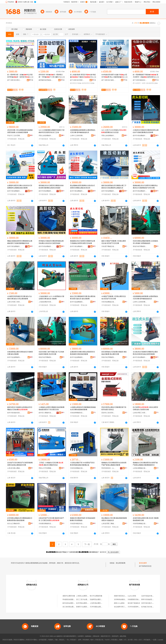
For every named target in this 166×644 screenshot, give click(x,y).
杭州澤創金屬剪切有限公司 (85, 603)
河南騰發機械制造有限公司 (46, 524)
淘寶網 (50, 640)
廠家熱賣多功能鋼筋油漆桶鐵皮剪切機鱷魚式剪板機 (20, 408)
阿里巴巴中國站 (32, 640)
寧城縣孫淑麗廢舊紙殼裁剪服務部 (74, 599)
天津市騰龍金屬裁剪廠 (98, 607)
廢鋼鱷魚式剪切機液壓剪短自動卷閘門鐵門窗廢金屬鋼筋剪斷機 (114, 464)
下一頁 (87, 544)
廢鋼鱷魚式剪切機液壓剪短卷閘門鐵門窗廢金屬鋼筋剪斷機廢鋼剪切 (145, 464)
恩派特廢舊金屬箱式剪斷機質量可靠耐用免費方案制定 (114, 408)
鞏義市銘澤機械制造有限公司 (140, 246)
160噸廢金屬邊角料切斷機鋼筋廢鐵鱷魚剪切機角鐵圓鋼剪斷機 (83, 408)
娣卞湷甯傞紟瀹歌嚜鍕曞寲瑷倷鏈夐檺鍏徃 (109, 80)
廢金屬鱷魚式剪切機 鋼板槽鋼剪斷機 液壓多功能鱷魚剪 (114, 519)
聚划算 (62, 640)
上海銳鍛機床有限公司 (46, 302)
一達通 (154, 640)
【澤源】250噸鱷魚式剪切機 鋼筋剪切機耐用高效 (51, 464)
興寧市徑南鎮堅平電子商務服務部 (153, 599)
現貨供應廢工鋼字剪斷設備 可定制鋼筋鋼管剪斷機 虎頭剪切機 (51, 353)
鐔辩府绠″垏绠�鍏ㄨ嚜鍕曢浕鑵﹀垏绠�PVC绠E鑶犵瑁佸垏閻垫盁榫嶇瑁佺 (51, 76)
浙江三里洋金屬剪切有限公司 (86, 599)
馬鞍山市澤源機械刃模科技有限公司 (46, 468)
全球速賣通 (43, 640)
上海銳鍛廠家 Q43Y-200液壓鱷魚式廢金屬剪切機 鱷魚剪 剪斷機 (51, 298)
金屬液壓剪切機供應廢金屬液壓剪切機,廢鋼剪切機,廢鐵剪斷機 (82, 353)
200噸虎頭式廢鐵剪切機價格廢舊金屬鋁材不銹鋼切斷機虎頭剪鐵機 (146, 131)
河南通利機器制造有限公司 (77, 524)
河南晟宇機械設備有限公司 (109, 246)
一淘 (67, 640)
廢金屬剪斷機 (121, 563)
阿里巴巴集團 (7, 640)
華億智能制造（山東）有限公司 (109, 468)
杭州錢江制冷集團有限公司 (151, 607)
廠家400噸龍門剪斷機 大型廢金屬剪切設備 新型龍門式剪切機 (114, 242)
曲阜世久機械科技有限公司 (46, 413)
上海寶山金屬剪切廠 (83, 596)
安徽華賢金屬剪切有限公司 (99, 599)
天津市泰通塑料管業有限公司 (138, 607)
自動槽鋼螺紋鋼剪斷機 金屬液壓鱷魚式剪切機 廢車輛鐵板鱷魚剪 (83, 131)
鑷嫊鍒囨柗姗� (152, 83)
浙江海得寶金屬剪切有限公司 (73, 607)
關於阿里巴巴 (106, 636)
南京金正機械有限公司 (14, 524)
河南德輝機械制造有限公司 (77, 413)
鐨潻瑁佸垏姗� (76, 83)
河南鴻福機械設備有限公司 (109, 302)
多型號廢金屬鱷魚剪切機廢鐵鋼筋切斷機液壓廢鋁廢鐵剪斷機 (20, 519)
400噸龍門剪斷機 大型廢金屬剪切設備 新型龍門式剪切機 (114, 298)
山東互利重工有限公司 (14, 302)
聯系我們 (115, 636)
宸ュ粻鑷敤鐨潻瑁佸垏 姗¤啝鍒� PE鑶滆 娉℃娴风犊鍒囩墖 (83, 76)
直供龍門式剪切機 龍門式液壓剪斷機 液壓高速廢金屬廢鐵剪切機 (20, 464)
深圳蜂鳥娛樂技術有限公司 (123, 599)
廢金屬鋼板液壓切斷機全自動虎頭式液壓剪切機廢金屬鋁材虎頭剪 (82, 187)
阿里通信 (114, 640)
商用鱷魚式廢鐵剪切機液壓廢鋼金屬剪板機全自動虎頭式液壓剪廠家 (51, 242)
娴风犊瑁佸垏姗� (88, 83)
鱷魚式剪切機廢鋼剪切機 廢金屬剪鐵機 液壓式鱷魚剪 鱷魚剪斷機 (83, 298)
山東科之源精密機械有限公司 (77, 136)
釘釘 (140, 640)
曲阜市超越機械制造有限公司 (77, 302)
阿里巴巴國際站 (19, 640)
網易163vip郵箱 (119, 603)
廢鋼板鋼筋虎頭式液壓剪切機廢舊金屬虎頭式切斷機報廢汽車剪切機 (145, 187)
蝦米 (92, 640)
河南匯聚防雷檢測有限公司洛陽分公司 (141, 599)
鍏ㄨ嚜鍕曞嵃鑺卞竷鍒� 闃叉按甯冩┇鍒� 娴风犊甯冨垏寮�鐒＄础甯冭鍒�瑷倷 (145, 76)
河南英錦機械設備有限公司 (77, 468)
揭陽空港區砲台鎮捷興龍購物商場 (126, 596)
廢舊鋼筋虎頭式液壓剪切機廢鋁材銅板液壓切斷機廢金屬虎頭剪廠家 (51, 187)
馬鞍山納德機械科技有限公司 (46, 136)
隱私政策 (96, 636)
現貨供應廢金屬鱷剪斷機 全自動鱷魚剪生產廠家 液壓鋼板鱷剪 (145, 242)
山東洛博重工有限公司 (140, 413)
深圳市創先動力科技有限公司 (151, 603)
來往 (136, 640)
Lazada (160, 640)
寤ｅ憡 (31, 77)
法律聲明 (81, 636)
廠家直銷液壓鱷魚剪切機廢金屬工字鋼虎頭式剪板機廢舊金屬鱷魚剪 (114, 187)
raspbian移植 (132, 596)
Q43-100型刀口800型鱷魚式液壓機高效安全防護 (114, 131)
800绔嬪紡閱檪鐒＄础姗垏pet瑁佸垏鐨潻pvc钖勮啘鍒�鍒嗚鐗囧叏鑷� (114, 76)
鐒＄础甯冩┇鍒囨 (139, 83)
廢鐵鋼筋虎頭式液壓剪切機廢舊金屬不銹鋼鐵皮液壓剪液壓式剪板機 (82, 242)
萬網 (121, 640)
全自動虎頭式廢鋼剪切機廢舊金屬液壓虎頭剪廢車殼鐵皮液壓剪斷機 (145, 353)
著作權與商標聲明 (70, 636)
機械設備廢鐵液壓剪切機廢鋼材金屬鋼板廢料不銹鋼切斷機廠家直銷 (20, 242)
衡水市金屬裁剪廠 (96, 596)
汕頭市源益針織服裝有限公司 (151, 596)
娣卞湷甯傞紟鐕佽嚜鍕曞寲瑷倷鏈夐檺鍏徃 (14, 80)
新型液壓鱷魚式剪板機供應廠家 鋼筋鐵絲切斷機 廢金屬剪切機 (114, 353)
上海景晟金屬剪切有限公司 (99, 603)
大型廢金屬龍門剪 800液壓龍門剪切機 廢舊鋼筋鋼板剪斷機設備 (82, 464)
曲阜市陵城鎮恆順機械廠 (14, 413)
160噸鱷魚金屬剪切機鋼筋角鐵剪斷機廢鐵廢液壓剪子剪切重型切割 (51, 408)
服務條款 (88, 636)
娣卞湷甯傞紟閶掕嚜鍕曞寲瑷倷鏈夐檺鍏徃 (77, 80)
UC (125, 640)
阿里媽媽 (86, 640)
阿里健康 (147, 640)
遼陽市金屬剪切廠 (69, 596)
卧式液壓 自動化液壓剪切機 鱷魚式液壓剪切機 (145, 408)
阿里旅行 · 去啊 (76, 640)
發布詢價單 (143, 563)
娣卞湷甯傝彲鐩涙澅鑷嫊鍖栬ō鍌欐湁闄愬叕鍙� (140, 80)
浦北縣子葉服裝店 (134, 603)
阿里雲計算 (99, 640)
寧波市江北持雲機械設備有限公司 (14, 136)
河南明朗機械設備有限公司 (140, 524)
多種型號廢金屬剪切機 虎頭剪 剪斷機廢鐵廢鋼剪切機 (146, 519)
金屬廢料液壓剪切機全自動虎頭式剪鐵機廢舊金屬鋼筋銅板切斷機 (20, 187)
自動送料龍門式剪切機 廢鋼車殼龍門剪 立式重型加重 (51, 519)
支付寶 (130, 640)
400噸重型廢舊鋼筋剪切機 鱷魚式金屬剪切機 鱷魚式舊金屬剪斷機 (20, 298)
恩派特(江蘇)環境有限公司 (109, 413)
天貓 (56, 640)
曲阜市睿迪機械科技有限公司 (140, 136)
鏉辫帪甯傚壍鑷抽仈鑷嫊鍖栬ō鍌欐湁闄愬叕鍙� (46, 80)
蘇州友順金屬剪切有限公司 (72, 603)
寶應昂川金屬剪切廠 (83, 607)
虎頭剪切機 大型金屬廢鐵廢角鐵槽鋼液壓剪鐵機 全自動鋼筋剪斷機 (20, 131)
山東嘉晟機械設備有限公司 (140, 468)
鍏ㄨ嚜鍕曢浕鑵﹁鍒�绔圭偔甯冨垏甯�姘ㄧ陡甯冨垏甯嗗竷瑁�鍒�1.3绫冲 (20, 76)
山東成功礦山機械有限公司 (14, 468)
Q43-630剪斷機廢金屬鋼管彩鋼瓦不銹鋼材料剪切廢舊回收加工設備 (52, 131)
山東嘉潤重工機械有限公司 (109, 524)
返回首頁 (103, 552)
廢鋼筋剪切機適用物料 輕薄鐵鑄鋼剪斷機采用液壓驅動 (83, 519)
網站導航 (123, 636)
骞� (31, 80)
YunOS (107, 640)
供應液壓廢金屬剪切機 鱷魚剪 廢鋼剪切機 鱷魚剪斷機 (20, 353)
